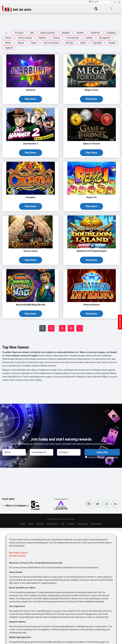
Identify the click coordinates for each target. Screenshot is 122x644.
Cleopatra (31, 198)
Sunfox (83, 43)
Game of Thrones (92, 144)
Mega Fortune (92, 90)
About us (40, 525)
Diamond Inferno (92, 306)
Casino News (83, 525)
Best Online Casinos (18, 554)
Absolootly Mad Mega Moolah (31, 306)
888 (32, 33)
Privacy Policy (52, 525)
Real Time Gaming (51, 43)
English (94, 2)
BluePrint (80, 33)
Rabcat (34, 43)
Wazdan (112, 43)
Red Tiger (69, 43)
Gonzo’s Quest (31, 252)
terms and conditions (108, 458)
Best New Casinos (17, 557)
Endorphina (111, 33)
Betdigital (66, 33)
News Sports (96, 525)
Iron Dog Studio (73, 38)
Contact (71, 525)
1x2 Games (19, 33)
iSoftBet (89, 38)
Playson (21, 43)
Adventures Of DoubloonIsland (92, 252)
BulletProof (95, 33)
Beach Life (92, 198)
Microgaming (105, 38)
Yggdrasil (9, 48)
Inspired (56, 38)
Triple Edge (97, 43)
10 (71, 329)
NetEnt (8, 43)
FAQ (63, 525)
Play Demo (31, 99)
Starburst (31, 90)
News (23, 525)
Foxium (8, 38)
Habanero (42, 38)
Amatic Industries (48, 33)
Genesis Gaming (25, 38)
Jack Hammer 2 (31, 144)
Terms (31, 525)
